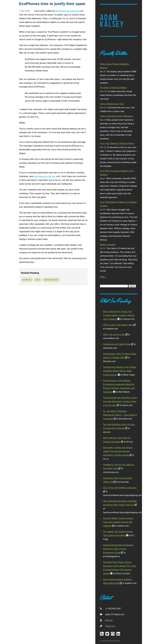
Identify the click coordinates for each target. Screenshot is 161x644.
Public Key (110, 626)
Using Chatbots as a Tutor (112, 104)
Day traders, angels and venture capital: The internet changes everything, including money (118, 451)
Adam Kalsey (112, 21)
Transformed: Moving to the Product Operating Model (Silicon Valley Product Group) (120, 371)
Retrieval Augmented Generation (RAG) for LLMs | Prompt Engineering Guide (118, 549)
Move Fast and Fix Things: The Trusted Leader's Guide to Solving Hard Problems (119, 315)
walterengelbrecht (51, 280)
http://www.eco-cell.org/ (45, 176)
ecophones (27, 280)
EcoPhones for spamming (68, 11)
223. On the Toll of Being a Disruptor (120, 488)
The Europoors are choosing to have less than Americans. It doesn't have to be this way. (120, 401)
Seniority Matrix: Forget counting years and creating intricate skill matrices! (118, 522)
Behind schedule (108, 245)
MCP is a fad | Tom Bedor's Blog (118, 325)
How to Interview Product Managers (117, 116)
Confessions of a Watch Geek (117, 344)
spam (38, 280)
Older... (103, 277)
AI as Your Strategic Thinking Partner (117, 143)
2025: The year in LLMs (114, 334)
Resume (109, 620)
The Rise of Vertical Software (113, 88)
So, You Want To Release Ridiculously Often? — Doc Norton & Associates (120, 415)
